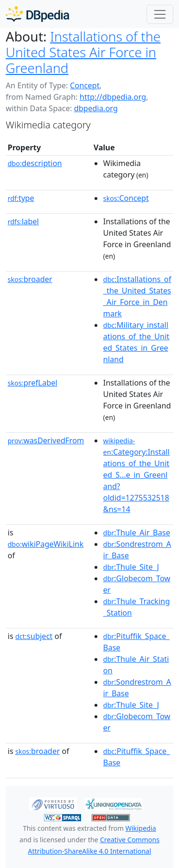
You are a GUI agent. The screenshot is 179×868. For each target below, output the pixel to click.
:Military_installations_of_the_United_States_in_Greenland (136, 342)
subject (34, 636)
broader (30, 279)
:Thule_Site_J (131, 567)
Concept (84, 85)
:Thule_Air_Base (137, 533)
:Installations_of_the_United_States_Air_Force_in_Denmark (137, 296)
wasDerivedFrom (46, 440)
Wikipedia (141, 828)
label (23, 221)
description (35, 163)
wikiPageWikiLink (46, 544)
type (21, 198)
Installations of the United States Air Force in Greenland (83, 52)
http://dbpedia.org (113, 97)
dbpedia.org (96, 108)
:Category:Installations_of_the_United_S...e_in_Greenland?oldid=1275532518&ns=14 (136, 475)
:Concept (126, 198)
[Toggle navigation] (160, 14)
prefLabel (32, 383)
